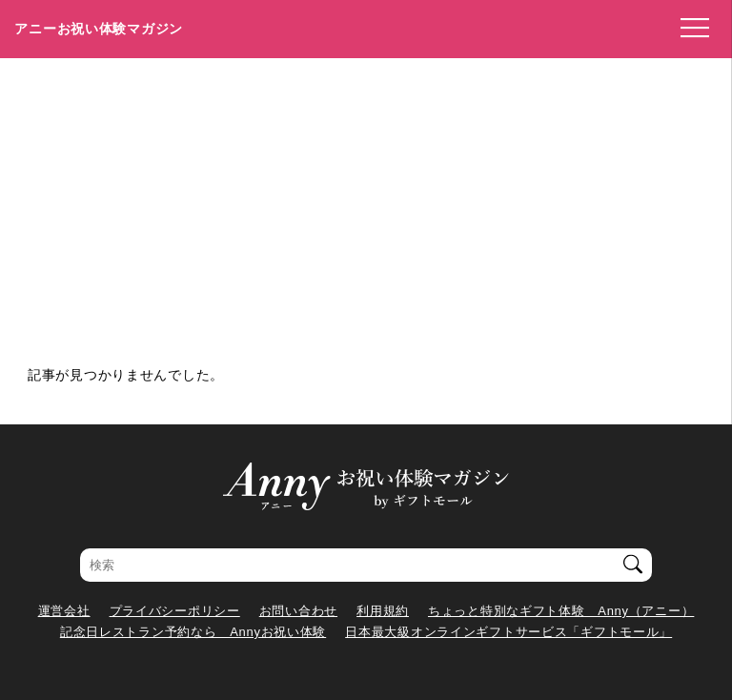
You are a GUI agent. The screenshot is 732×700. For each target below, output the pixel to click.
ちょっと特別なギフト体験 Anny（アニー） (561, 611)
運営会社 (64, 611)
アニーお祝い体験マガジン (99, 29)
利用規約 (383, 611)
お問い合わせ (298, 611)
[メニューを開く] (689, 29)
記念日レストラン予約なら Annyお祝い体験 (193, 632)
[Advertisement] (366, 201)
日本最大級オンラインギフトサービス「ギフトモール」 (508, 632)
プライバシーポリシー (175, 611)
